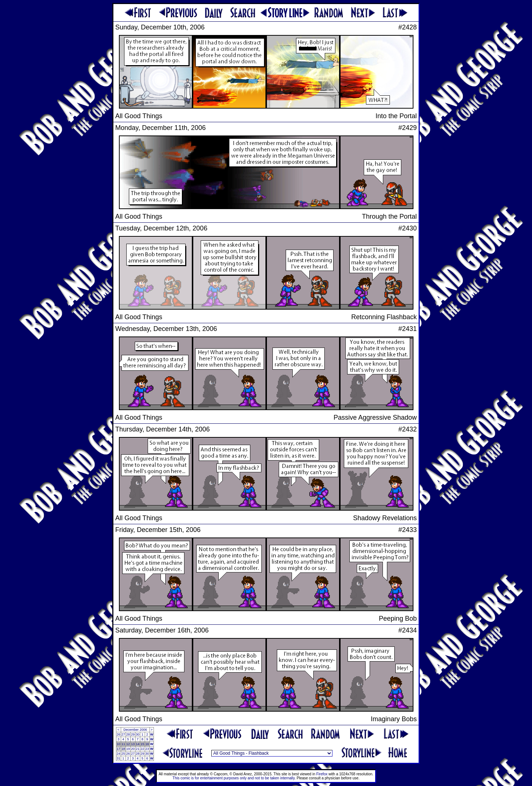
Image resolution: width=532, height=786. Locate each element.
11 (123, 744)
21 (138, 749)
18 (123, 749)
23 (147, 749)
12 (128, 744)
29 (133, 734)
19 (128, 749)
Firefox (322, 774)
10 (119, 744)
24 (119, 754)
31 (119, 758)
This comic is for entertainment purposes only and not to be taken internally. (234, 778)
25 (123, 754)
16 (147, 744)
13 (133, 744)
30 (138, 734)
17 (119, 749)
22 (142, 749)
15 (142, 744)
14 (138, 744)
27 (123, 734)
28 (128, 734)
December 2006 (135, 730)
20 (133, 749)
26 (119, 734)
